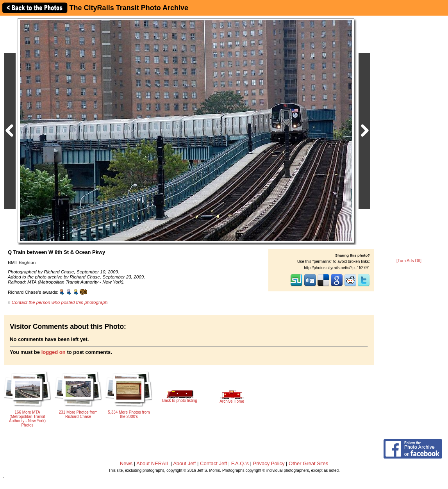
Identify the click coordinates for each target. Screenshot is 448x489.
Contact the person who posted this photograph (60, 302)
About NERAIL (153, 463)
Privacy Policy (269, 463)
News (126, 463)
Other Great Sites (308, 463)
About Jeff (184, 463)
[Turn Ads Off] (409, 261)
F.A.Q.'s (240, 463)
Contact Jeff (213, 463)
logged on (54, 352)
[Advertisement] (409, 137)
